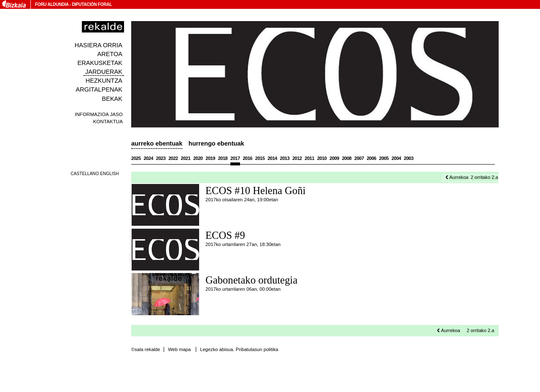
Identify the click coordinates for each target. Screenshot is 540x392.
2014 (272, 158)
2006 (371, 158)
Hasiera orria (99, 45)
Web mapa (179, 349)
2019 (210, 158)
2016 (247, 158)
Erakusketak (100, 63)
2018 (223, 158)
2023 (161, 158)
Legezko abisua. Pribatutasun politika (239, 349)
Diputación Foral (92, 4)
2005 (384, 158)
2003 (409, 158)
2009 (334, 158)
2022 (173, 158)
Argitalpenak (99, 89)
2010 (322, 158)
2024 (148, 158)
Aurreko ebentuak (157, 143)
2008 (347, 158)
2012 (297, 158)
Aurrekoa (459, 177)
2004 (396, 158)
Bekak (112, 99)
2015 (260, 158)
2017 (235, 158)
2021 (186, 158)
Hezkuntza (104, 81)
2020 (198, 158)
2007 (359, 158)
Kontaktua (108, 121)
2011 (309, 158)
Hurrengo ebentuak (216, 143)
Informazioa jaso (99, 114)
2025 (136, 158)
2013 (285, 158)
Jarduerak (104, 72)
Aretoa (110, 54)
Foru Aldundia (52, 4)
